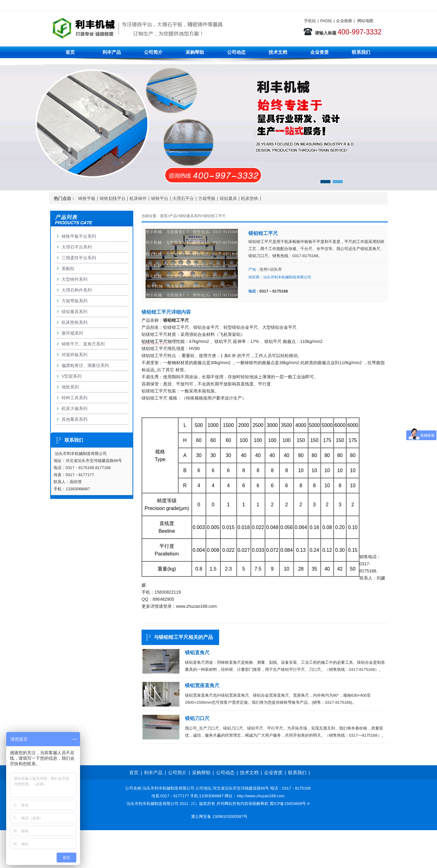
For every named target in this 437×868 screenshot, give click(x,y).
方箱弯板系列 (74, 301)
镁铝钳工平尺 (214, 216)
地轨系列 (70, 387)
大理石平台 (183, 198)
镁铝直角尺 (197, 653)
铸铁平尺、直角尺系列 (83, 344)
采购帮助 (195, 52)
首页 (70, 52)
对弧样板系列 (74, 355)
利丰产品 (112, 52)
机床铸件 (138, 198)
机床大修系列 (74, 408)
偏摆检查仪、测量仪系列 (85, 365)
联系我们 (361, 52)
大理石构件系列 (77, 290)
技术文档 (278, 52)
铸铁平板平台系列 (79, 236)
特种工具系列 (74, 398)
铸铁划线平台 (113, 198)
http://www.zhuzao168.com (261, 796)
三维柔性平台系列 (79, 258)
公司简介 (153, 52)
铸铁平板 (87, 198)
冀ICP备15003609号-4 (290, 804)
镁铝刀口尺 (197, 718)
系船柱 (68, 269)
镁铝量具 (228, 198)
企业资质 (319, 52)
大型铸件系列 (74, 279)
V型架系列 (72, 376)
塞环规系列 (72, 333)
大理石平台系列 (77, 247)
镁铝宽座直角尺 (202, 685)
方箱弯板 (207, 198)
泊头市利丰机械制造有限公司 (287, 277)
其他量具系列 (74, 419)
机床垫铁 (250, 198)
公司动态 (236, 52)
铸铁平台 (160, 198)
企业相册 (344, 21)
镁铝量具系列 (190, 216)
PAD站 (326, 21)
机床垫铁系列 (74, 322)
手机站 (310, 21)
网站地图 (365, 21)
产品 (173, 216)
